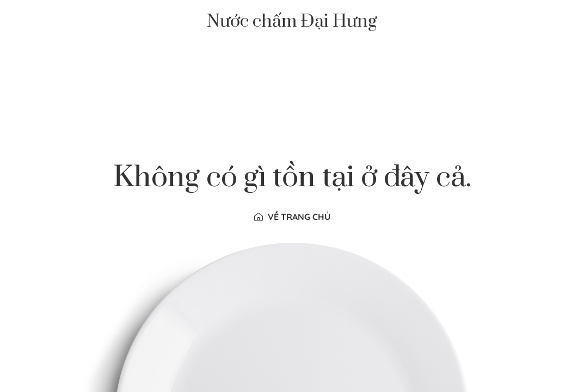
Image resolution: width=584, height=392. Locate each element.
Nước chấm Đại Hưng (292, 22)
